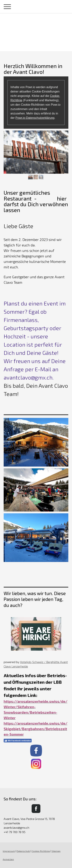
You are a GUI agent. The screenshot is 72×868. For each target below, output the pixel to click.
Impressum (9, 851)
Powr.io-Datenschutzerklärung (35, 118)
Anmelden (8, 859)
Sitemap (56, 851)
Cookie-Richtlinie (41, 851)
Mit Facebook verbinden (18, 741)
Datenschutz (23, 851)
